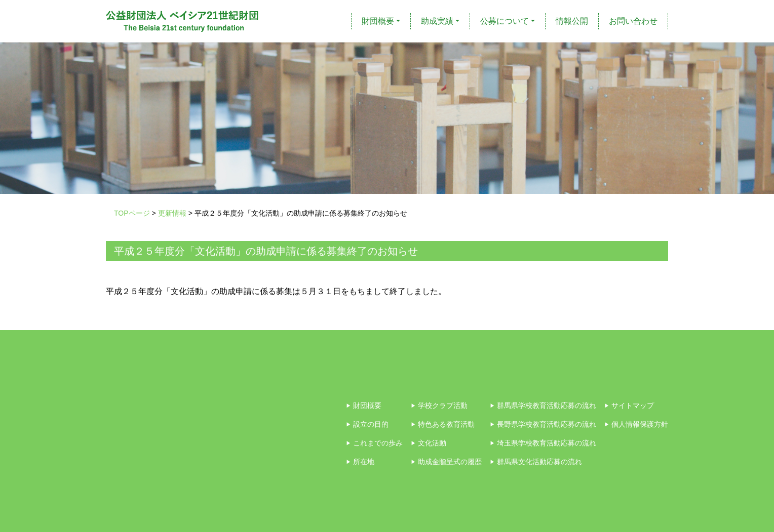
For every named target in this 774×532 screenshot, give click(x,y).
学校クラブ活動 (439, 405)
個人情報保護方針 (636, 424)
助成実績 (437, 21)
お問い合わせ (633, 21)
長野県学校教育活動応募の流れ (543, 424)
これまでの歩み (374, 443)
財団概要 (378, 21)
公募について (505, 21)
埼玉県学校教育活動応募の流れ (543, 443)
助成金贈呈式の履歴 (446, 462)
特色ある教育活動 (443, 424)
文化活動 (429, 443)
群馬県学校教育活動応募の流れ (543, 405)
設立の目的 (367, 424)
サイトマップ (629, 405)
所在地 (360, 462)
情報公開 (572, 21)
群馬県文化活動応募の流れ (536, 462)
